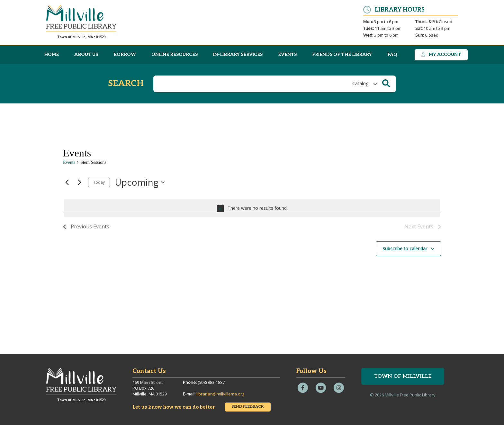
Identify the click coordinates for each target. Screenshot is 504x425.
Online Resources (175, 54)
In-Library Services (238, 54)
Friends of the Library (342, 54)
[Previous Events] (67, 182)
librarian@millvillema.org (220, 394)
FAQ (392, 54)
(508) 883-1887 (211, 382)
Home (51, 54)
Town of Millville (403, 376)
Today (99, 182)
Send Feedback (248, 407)
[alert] (252, 208)
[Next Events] (79, 182)
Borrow (125, 54)
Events (287, 54)
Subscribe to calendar (405, 248)
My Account (441, 54)
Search (126, 84)
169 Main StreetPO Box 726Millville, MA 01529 (150, 388)
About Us (86, 54)
